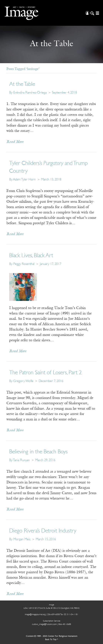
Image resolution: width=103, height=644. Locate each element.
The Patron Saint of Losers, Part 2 (45, 373)
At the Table (22, 84)
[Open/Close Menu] (97, 13)
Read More (15, 142)
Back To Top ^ (52, 640)
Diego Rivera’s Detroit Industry (43, 531)
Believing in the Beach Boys (38, 452)
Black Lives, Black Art (31, 256)
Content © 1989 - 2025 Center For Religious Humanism (52, 636)
